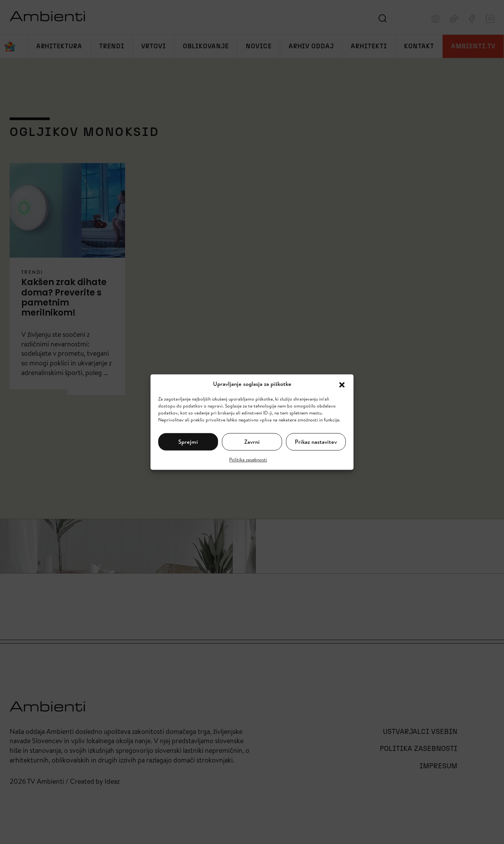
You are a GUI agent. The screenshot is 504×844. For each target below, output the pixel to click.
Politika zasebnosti (248, 459)
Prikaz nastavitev (316, 442)
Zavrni (252, 442)
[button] (342, 384)
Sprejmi (188, 442)
